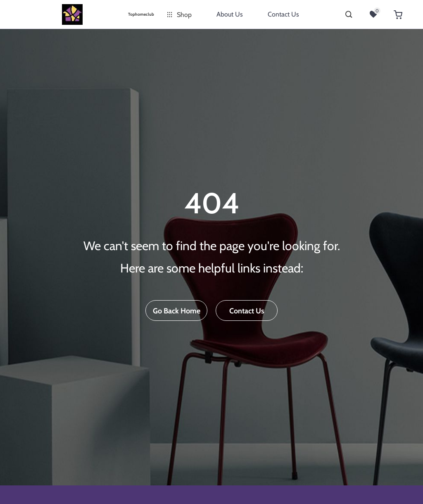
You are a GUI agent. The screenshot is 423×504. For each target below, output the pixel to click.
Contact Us (283, 14)
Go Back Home (177, 311)
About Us (230, 14)
